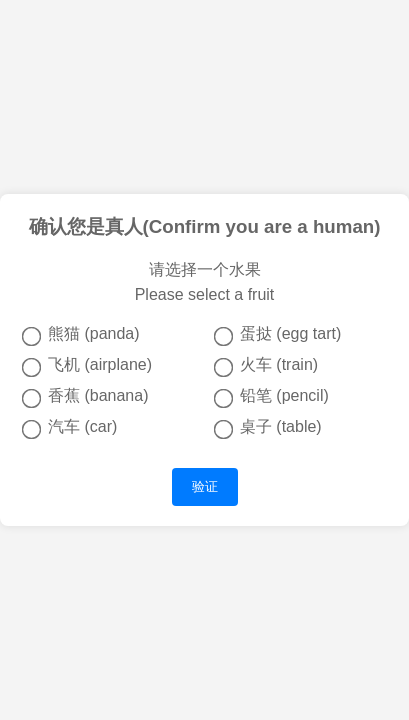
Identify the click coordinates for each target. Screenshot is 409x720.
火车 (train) (266, 366)
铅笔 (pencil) (271, 397)
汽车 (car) (70, 428)
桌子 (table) (268, 428)
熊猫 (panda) (81, 335)
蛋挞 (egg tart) (278, 335)
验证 (205, 486)
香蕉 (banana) (85, 397)
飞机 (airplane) (87, 366)
